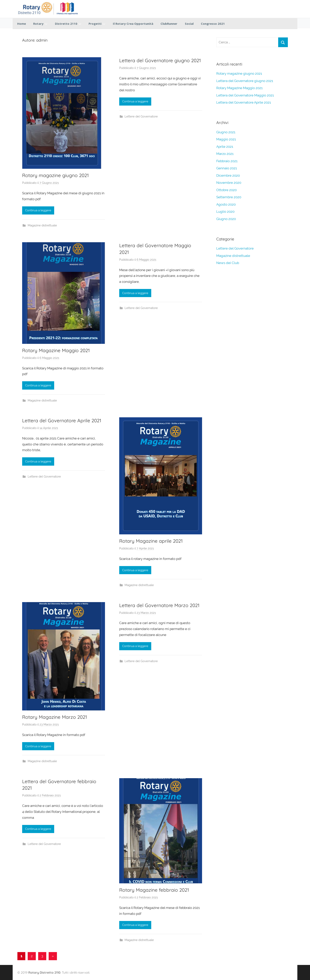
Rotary (40, 24)
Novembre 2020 (229, 183)
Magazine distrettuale (42, 225)
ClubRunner (169, 24)
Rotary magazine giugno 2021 (55, 175)
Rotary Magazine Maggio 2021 (56, 350)
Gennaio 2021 (227, 168)
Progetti (97, 24)
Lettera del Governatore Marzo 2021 (159, 605)
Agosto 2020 (226, 204)
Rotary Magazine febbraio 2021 (154, 890)
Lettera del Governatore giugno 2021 (160, 60)
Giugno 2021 (226, 132)
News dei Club (228, 263)
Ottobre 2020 (226, 190)
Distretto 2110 (68, 24)
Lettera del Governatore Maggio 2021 (245, 95)
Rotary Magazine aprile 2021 (151, 541)
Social (189, 24)
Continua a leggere (38, 210)
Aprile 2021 (225, 147)
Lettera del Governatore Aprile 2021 (62, 420)
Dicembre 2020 (228, 175)
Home (22, 24)
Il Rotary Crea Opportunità (133, 24)
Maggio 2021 (226, 139)
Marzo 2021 (225, 154)
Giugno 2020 (226, 219)
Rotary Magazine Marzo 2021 (55, 717)
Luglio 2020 (225, 212)
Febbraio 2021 (227, 161)
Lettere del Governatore (141, 116)
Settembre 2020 (229, 197)
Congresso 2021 (213, 24)
